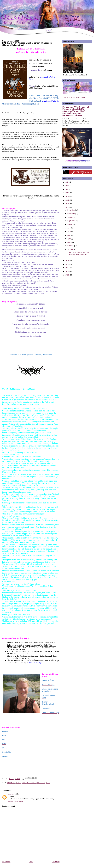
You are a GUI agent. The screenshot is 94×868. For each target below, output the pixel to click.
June (69, 231)
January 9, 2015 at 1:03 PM (15, 802)
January (70, 249)
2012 (68, 268)
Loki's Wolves (32, 783)
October (70, 217)
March (70, 242)
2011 (68, 271)
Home (31, 862)
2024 (68, 182)
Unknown (11, 794)
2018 (68, 196)
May (69, 235)
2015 (68, 207)
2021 (68, 186)
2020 (68, 189)
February (71, 246)
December (71, 210)
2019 (68, 193)
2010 (68, 275)
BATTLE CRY (11, 783)
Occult (48, 783)
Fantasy (18, 783)
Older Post (56, 862)
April (69, 239)
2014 (68, 261)
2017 (68, 200)
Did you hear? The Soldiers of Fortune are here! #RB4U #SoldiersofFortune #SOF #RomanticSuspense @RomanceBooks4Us (76, 111)
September (72, 221)
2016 (68, 204)
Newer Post (6, 862)
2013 (68, 264)
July (69, 228)
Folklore (24, 783)
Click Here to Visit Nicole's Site (74, 98)
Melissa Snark (41, 783)
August (70, 224)
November (71, 214)
